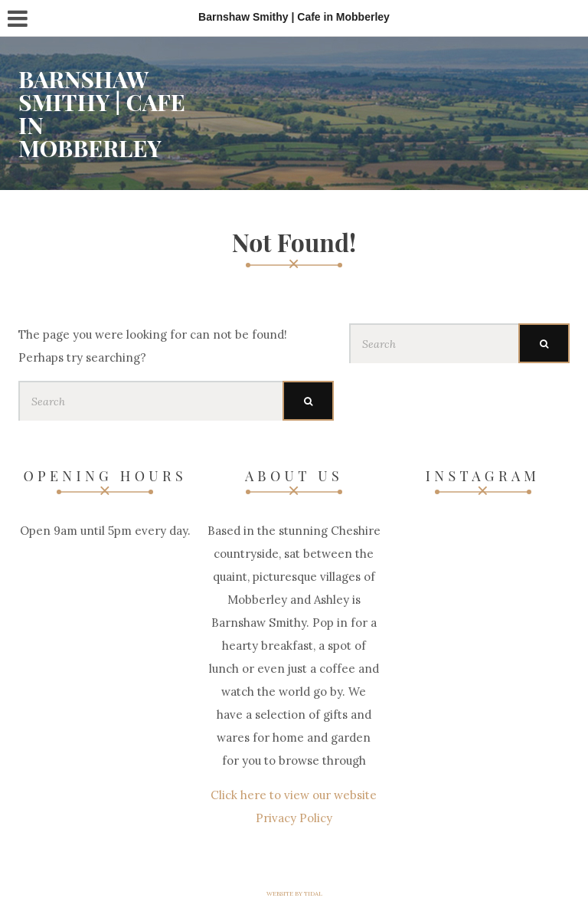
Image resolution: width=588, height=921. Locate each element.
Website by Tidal (294, 893)
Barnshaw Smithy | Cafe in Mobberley (102, 113)
